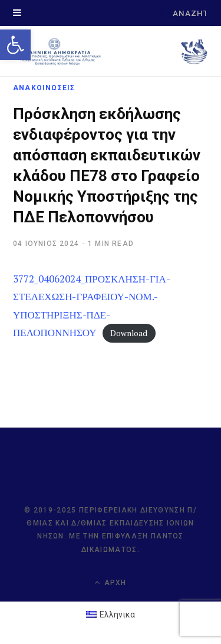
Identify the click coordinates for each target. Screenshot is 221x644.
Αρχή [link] (110, 582)
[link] (15, 45)
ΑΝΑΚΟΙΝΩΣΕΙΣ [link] (44, 88)
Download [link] (129, 333)
